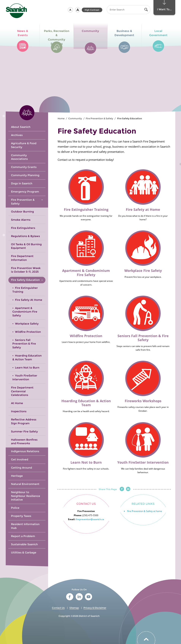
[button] (70, 10)
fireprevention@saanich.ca (90, 519)
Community (75, 118)
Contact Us (58, 608)
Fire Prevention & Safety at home (145, 511)
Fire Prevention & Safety (99, 118)
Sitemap (74, 608)
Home (61, 118)
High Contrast (92, 10)
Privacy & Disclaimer (95, 608)
